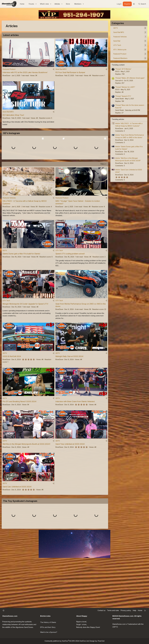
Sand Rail (117, 41)
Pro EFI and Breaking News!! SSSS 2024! (19, 429)
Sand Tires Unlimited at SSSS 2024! (70, 473)
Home (22, 4)
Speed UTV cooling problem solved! (70, 278)
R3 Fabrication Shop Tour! (13, 117)
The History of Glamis (48, 624)
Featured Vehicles (9, 221)
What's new (44, 4)
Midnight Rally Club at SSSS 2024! (69, 383)
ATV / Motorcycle (120, 50)
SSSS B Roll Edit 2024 (12, 383)
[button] (36, 4)
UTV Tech (59, 275)
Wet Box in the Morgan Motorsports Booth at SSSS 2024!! (26, 473)
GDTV (5, 275)
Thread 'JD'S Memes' (123, 69)
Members (78, 4)
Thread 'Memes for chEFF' (125, 87)
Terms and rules (113, 613)
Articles (57, 4)
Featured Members (120, 58)
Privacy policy (126, 613)
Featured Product (9, 70)
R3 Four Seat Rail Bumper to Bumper (70, 73)
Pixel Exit (101, 641)
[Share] (54, 70)
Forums (31, 4)
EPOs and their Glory (48, 629)
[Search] (142, 4)
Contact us (101, 613)
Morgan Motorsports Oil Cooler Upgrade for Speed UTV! (25, 329)
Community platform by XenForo (67, 641)
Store (68, 4)
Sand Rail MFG (61, 70)
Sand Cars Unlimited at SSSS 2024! (17, 516)
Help (134, 613)
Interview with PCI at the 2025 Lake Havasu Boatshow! (25, 73)
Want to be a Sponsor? (49, 633)
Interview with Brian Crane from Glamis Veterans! (75, 429)
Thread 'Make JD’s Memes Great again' (130, 78)
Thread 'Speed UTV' (123, 96)
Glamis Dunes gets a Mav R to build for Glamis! (21, 278)
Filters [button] (103, 186)
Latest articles (11, 35)
